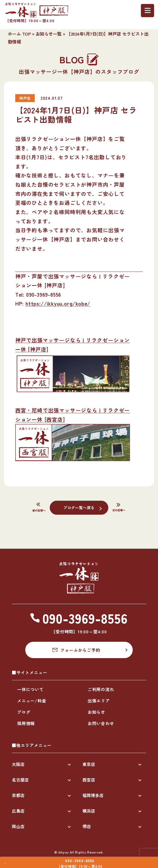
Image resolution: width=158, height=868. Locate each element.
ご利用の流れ (101, 689)
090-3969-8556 (83, 858)
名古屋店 (20, 780)
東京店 (89, 764)
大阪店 (18, 764)
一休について (30, 689)
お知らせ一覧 (49, 34)
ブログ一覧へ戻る (79, 507)
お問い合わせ (101, 723)
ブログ (24, 712)
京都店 (18, 795)
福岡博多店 (93, 795)
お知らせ (97, 712)
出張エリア (99, 701)
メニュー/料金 (32, 701)
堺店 (87, 826)
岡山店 (18, 826)
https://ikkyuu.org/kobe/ (58, 303)
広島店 (18, 811)
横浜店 (89, 811)
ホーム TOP (19, 34)
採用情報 (26, 723)
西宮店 (89, 780)
